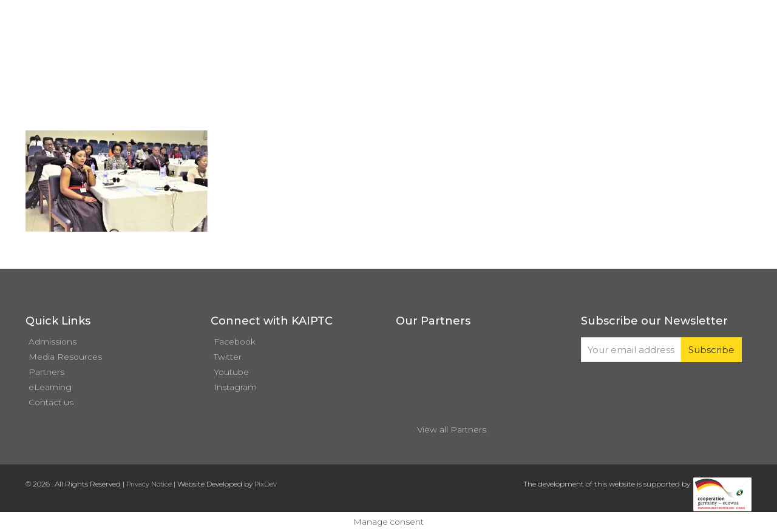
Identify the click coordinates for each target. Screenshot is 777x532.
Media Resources (65, 357)
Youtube (231, 372)
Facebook (235, 342)
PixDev (266, 484)
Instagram (235, 387)
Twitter (228, 357)
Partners (46, 372)
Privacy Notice (149, 484)
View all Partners (452, 429)
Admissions (53, 342)
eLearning (50, 387)
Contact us (51, 402)
